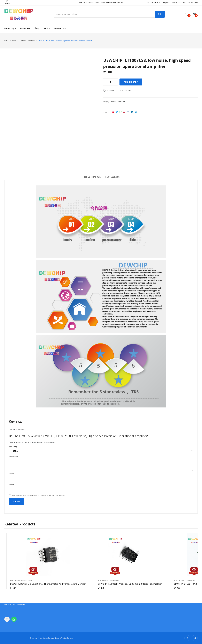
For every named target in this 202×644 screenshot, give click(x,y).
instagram (195, 638)
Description (93, 177)
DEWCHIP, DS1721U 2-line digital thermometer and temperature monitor (48, 584)
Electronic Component (117, 102)
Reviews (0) (112, 177)
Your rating (13, 447)
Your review (13, 457)
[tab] (93, 177)
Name (11, 474)
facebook (187, 638)
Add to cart (131, 82)
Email (11, 485)
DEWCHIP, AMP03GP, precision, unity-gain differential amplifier (130, 584)
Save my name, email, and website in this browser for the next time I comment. (39, 496)
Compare (127, 90)
